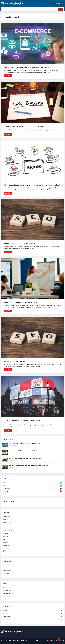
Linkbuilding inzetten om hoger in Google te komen (23, 126)
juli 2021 (6, 551)
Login (5, 588)
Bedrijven (6, 483)
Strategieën (7, 491)
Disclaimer (61, 640)
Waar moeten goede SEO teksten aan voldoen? (22, 244)
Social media (7, 489)
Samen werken (39, 640)
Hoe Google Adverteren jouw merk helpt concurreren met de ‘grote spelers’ (29, 466)
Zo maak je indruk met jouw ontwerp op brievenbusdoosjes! (25, 458)
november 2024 (8, 522)
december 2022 (8, 528)
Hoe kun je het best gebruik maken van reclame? (23, 420)
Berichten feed (7, 591)
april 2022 (6, 542)
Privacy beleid (53, 640)
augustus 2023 (7, 525)
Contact (62, 642)
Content (6, 486)
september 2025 (8, 516)
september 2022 (8, 531)
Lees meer (8, 76)
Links (46, 640)
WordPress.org (7, 596)
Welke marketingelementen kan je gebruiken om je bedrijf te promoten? (32, 185)
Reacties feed (7, 593)
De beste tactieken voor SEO (15, 362)
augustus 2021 (7, 548)
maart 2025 (6, 519)
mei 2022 (6, 539)
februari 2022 (7, 545)
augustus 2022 (7, 534)
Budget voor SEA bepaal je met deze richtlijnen (22, 303)
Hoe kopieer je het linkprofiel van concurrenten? (22, 451)
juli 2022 (6, 537)
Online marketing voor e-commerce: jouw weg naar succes (27, 68)
